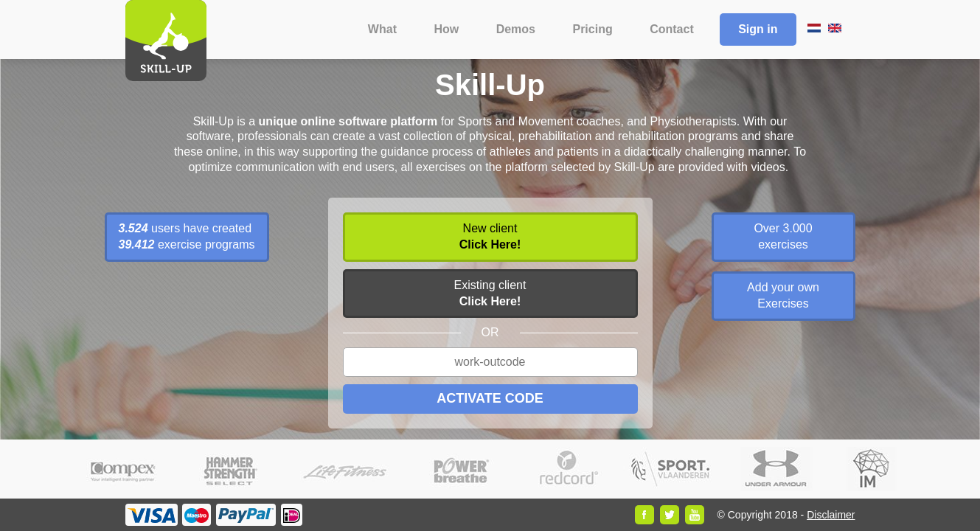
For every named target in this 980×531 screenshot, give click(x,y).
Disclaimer (831, 515)
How (446, 29)
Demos (516, 29)
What (382, 29)
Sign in (758, 29)
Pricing (592, 29)
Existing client (490, 293)
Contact (672, 29)
